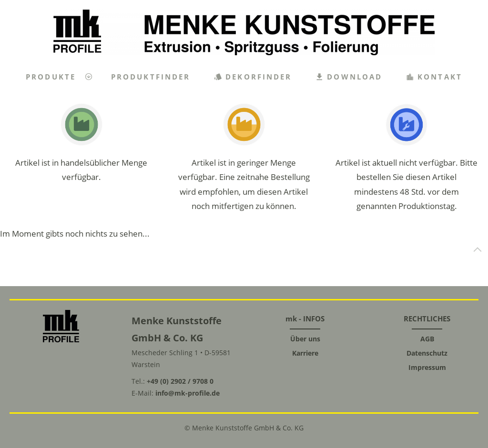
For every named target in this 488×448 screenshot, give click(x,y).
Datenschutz (427, 353)
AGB (427, 339)
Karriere (305, 353)
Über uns (305, 339)
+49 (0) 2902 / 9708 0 (180, 381)
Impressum (427, 367)
